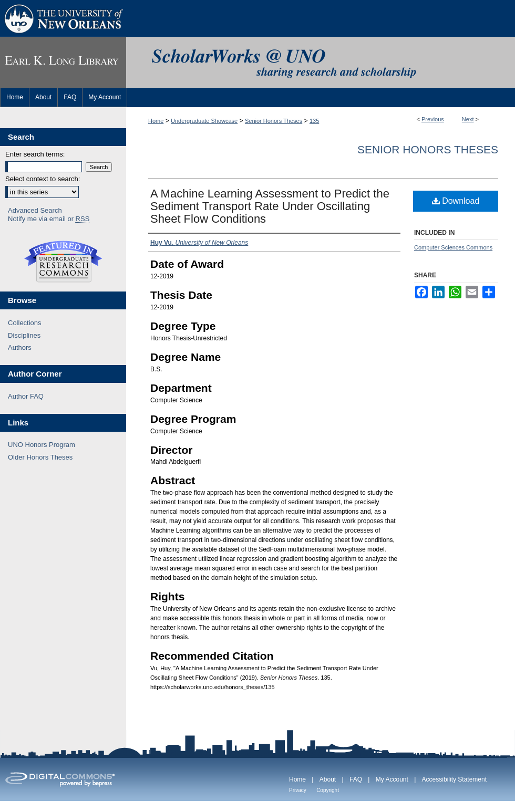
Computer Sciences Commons (453, 247)
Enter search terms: (35, 154)
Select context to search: (43, 179)
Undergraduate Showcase (204, 121)
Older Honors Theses (40, 457)
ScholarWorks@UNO (321, 63)
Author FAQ (26, 396)
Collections (25, 323)
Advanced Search (35, 210)
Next (468, 119)
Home (156, 121)
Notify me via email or (49, 219)
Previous (433, 119)
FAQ (356, 779)
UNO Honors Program (42, 445)
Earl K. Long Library (63, 63)
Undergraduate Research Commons (63, 262)
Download (456, 201)
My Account (392, 779)
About (328, 779)
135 (314, 121)
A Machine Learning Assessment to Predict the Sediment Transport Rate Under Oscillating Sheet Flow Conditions (270, 206)
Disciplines (24, 335)
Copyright (328, 790)
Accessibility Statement (454, 779)
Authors (20, 347)
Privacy (298, 790)
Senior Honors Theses (274, 121)
